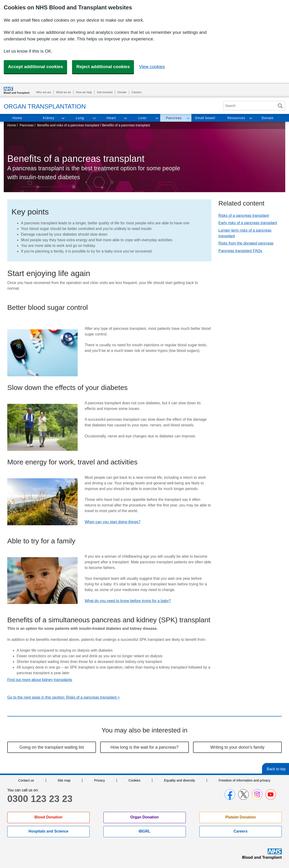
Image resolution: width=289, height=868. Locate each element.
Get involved (105, 92)
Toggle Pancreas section (188, 118)
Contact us (26, 780)
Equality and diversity (179, 780)
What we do (63, 92)
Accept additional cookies (35, 67)
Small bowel (205, 118)
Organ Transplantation (45, 106)
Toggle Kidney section (63, 118)
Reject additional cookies (103, 67)
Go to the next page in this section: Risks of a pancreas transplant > (64, 697)
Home (17, 118)
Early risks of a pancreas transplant (248, 223)
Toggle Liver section (157, 118)
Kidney (49, 118)
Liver (143, 118)
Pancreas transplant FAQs (240, 251)
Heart (111, 118)
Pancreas (174, 118)
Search (280, 106)
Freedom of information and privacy (244, 780)
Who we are (44, 92)
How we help (84, 92)
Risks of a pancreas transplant (244, 216)
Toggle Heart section (125, 118)
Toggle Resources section (251, 118)
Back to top (276, 769)
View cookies (152, 67)
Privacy (99, 780)
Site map (64, 780)
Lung (80, 118)
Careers (137, 92)
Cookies (135, 780)
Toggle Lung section (94, 118)
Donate (122, 92)
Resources (236, 118)
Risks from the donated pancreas (246, 243)
